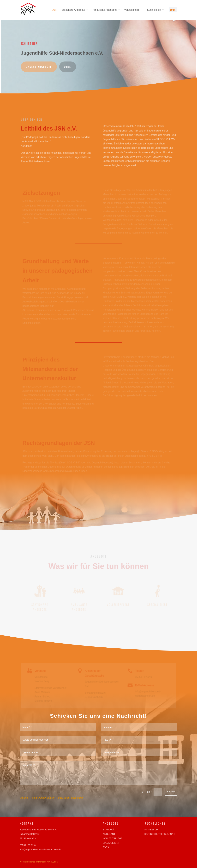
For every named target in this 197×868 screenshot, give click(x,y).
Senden (171, 792)
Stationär (109, 830)
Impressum (151, 830)
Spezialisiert (111, 843)
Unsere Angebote (40, 66)
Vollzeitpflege (113, 838)
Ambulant (109, 834)
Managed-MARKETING (48, 862)
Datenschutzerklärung (160, 834)
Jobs (68, 66)
